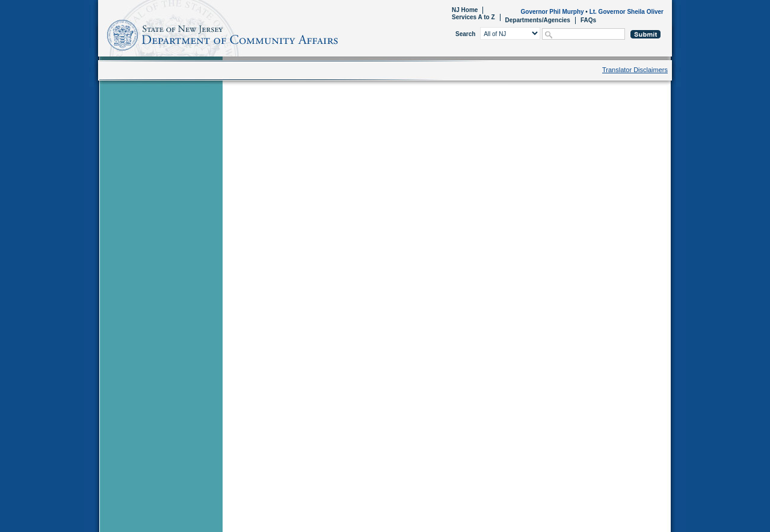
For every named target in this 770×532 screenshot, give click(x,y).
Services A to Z (473, 17)
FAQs (588, 20)
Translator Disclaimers (635, 70)
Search (465, 34)
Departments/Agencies (538, 20)
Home (100, 33)
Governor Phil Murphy (553, 12)
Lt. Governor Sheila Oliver (627, 12)
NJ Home (465, 10)
